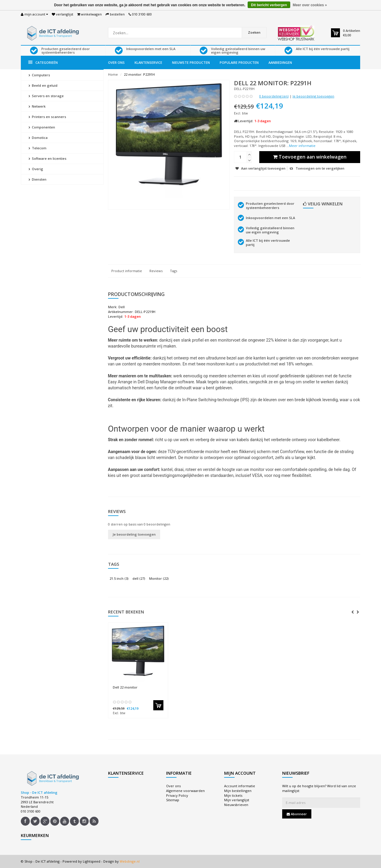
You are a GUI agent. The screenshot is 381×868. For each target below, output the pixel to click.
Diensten (38, 179)
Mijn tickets (233, 795)
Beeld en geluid (43, 85)
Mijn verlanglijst (237, 800)
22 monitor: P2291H (139, 74)
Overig (36, 169)
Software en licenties (47, 158)
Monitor (159, 578)
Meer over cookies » (310, 5)
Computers (39, 75)
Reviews (156, 271)
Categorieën (43, 62)
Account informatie (240, 786)
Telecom (38, 148)
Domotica (38, 138)
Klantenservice (148, 62)
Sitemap (173, 800)
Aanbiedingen (280, 62)
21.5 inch (119, 578)
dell (139, 578)
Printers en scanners (47, 117)
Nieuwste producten (191, 62)
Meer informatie (302, 146)
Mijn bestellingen (238, 791)
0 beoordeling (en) (274, 96)
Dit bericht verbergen (269, 5)
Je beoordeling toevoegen (313, 96)
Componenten (42, 127)
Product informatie (127, 271)
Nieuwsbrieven (236, 805)
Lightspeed (92, 861)
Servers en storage (46, 96)
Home (113, 74)
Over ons (116, 62)
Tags (174, 271)
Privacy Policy (177, 795)
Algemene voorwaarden (185, 791)
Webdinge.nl (130, 861)
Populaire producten (239, 62)
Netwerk (37, 106)
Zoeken (254, 32)
